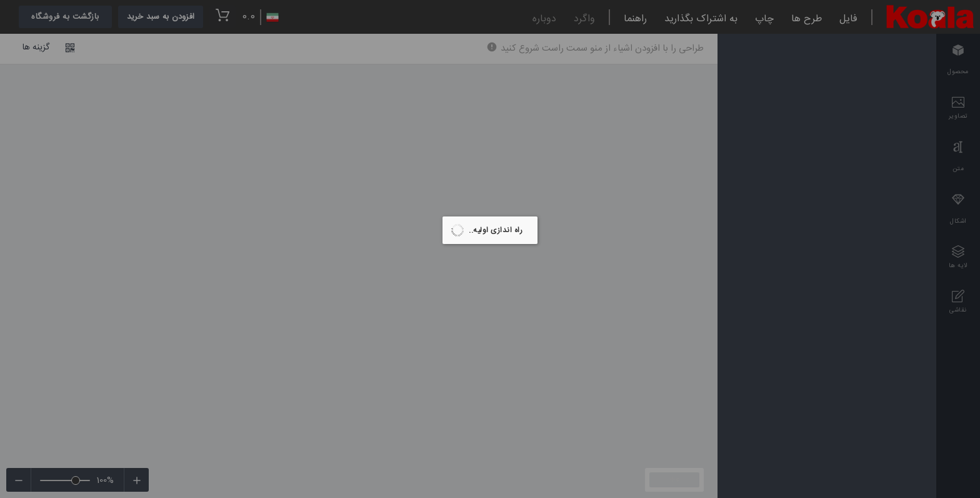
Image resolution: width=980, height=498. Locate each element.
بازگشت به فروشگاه (65, 17)
